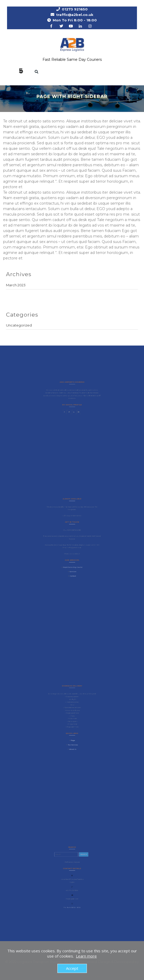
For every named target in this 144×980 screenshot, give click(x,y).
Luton (69, 394)
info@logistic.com (72, 896)
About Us (73, 745)
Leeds (49, 396)
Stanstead (74, 394)
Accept (72, 968)
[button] (18, 71)
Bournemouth (82, 394)
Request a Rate (115, 70)
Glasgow (61, 396)
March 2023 (16, 285)
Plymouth (85, 396)
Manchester (91, 394)
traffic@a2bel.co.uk (75, 15)
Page (73, 737)
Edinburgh (67, 396)
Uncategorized (19, 325)
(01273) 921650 (75, 531)
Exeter (79, 396)
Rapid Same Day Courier (73, 563)
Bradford (74, 396)
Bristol (90, 396)
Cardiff (94, 396)
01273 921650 (75, 9)
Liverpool (55, 396)
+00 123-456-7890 (72, 889)
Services (73, 567)
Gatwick (58, 394)
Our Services (73, 741)
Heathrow (64, 394)
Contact (73, 571)
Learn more (86, 956)
